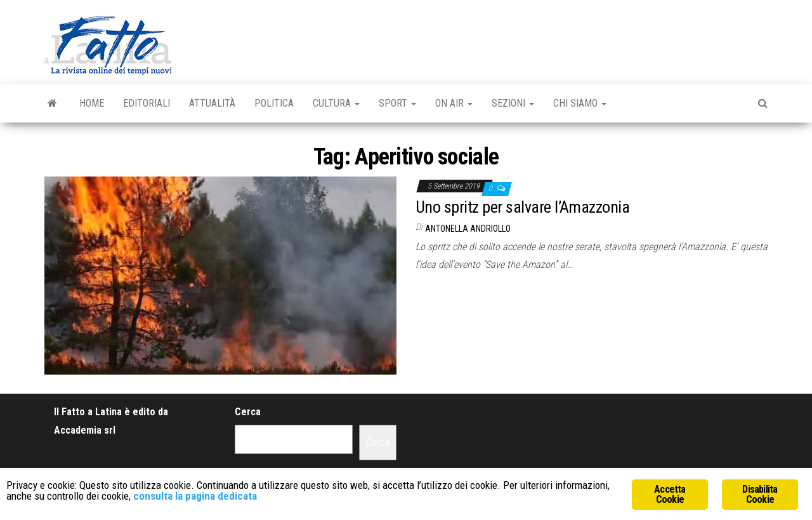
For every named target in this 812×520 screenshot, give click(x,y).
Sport (397, 103)
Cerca (248, 412)
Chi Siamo (580, 103)
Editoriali (147, 103)
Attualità (212, 103)
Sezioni (513, 103)
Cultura (336, 103)
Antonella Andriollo (468, 229)
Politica (274, 103)
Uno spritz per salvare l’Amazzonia (522, 207)
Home (92, 103)
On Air (454, 103)
